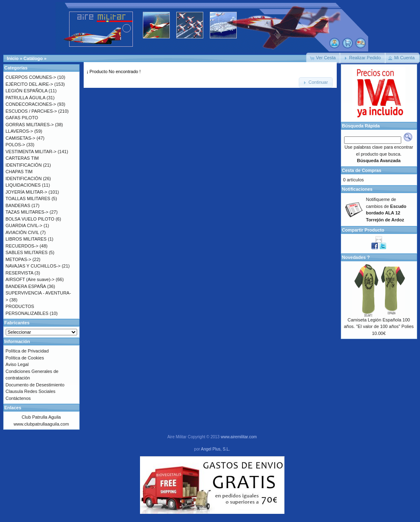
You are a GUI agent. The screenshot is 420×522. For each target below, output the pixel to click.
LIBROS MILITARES (26, 239)
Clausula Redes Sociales (31, 391)
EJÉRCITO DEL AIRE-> (29, 84)
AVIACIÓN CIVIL (22, 232)
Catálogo (33, 58)
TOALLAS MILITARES (28, 199)
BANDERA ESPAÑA (26, 286)
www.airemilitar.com (239, 437)
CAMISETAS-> (21, 138)
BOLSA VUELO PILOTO (30, 219)
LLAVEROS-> (19, 131)
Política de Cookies (25, 358)
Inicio (13, 58)
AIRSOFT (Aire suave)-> (30, 279)
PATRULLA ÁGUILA (26, 98)
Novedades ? (356, 257)
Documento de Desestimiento (35, 385)
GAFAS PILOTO (22, 118)
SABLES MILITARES (27, 252)
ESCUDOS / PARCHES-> (31, 111)
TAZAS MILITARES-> (27, 212)
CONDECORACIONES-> (31, 104)
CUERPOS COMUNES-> (31, 77)
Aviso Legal (17, 364)
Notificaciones (357, 189)
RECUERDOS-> (22, 246)
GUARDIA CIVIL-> (24, 225)
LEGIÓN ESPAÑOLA (27, 91)
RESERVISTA (20, 273)
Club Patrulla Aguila (41, 417)
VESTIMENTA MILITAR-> (31, 152)
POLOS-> (16, 145)
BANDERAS (18, 205)
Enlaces (13, 408)
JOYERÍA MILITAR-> (27, 192)
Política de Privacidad (27, 351)
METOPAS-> (19, 259)
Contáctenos (18, 398)
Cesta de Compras (362, 170)
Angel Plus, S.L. (215, 449)
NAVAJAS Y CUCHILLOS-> (33, 266)
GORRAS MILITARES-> (30, 125)
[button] (323, 58)
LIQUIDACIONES (23, 185)
